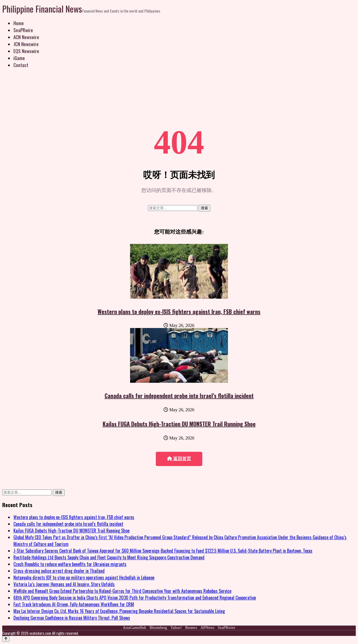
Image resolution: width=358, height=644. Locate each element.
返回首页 (179, 459)
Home (19, 23)
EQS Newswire (26, 51)
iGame (19, 58)
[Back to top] (6, 639)
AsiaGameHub (134, 628)
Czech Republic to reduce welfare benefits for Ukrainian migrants (70, 564)
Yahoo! (176, 628)
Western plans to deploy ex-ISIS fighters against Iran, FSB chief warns (179, 312)
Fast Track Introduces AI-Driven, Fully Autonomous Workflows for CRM (74, 604)
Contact (21, 65)
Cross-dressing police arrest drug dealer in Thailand (59, 571)
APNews (208, 628)
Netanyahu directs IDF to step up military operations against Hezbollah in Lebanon (84, 578)
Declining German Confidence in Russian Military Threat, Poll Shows (72, 618)
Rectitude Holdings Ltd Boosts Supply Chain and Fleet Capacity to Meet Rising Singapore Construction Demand (109, 557)
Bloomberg (158, 628)
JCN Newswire (26, 44)
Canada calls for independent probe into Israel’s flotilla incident (179, 396)
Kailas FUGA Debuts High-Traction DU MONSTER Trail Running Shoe (179, 424)
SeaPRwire (23, 30)
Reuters (191, 628)
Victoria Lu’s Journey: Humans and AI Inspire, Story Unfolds (64, 584)
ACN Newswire (26, 37)
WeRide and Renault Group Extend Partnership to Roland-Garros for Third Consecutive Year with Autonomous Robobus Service (122, 591)
